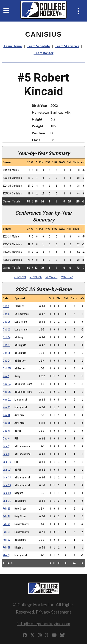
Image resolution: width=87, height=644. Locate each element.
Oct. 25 (7, 368)
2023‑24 (36, 277)
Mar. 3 (6, 555)
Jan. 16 (7, 462)
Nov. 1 (6, 376)
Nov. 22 (7, 407)
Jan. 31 (7, 501)
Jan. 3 (6, 454)
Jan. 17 (7, 470)
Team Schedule (38, 46)
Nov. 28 (7, 415)
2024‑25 (52, 277)
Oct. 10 (7, 322)
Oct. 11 (6, 330)
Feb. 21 (6, 532)
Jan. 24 (7, 485)
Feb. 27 (6, 540)
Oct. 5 (6, 314)
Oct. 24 (7, 361)
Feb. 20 (6, 524)
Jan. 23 (7, 478)
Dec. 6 (6, 439)
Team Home (13, 46)
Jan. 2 (6, 446)
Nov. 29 (7, 423)
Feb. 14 (6, 516)
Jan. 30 (7, 493)
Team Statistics (67, 46)
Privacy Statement (54, 612)
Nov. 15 (7, 392)
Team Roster (44, 53)
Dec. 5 (6, 431)
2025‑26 (67, 277)
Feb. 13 (6, 509)
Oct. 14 (7, 337)
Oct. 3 (6, 306)
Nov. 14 (7, 384)
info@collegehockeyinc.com (44, 624)
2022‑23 (20, 277)
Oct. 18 (7, 353)
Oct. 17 (7, 345)
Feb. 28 (6, 548)
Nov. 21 (7, 400)
